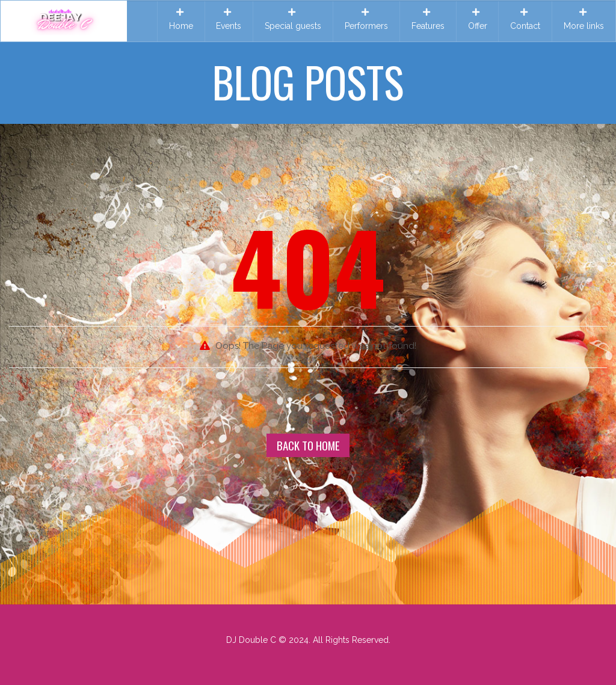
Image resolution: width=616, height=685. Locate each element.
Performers (366, 19)
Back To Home (308, 445)
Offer (478, 19)
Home (181, 19)
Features (428, 19)
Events (229, 19)
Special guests (293, 19)
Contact (525, 19)
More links (584, 19)
